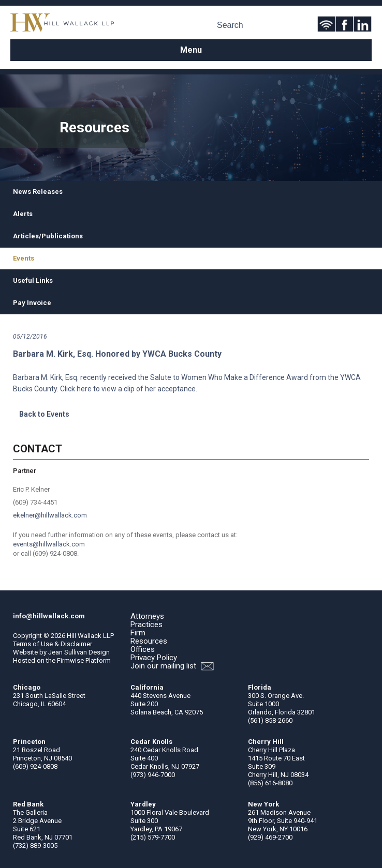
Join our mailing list (172, 666)
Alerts (23, 214)
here (84, 389)
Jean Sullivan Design (79, 652)
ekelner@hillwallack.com (50, 515)
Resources (149, 641)
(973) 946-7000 (153, 775)
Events (24, 258)
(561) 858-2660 (270, 720)
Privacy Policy (154, 658)
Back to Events (44, 414)
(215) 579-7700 (153, 837)
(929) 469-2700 (270, 837)
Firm (138, 633)
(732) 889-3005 (35, 846)
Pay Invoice (32, 303)
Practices (146, 625)
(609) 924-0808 (35, 766)
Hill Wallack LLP (90, 636)
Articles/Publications (48, 236)
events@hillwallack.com (49, 544)
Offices (143, 649)
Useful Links (33, 280)
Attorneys (147, 616)
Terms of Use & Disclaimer (53, 644)
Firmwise (70, 660)
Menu (191, 50)
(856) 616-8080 (270, 783)
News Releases (38, 192)
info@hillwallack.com (49, 616)
